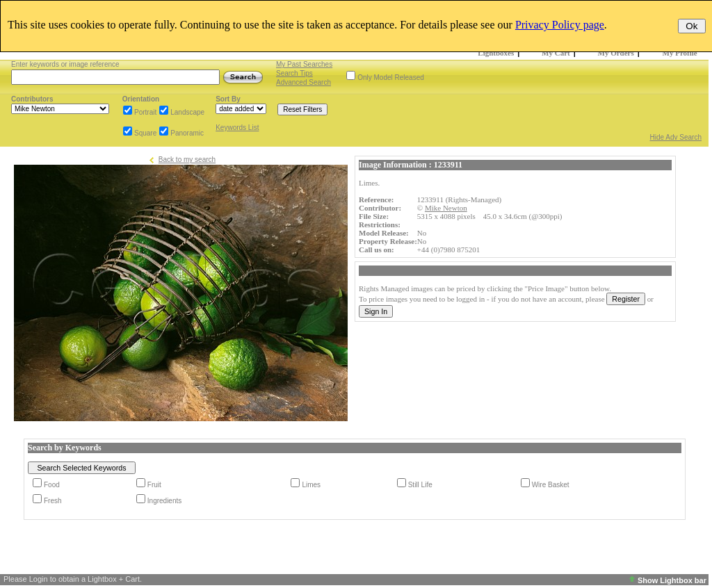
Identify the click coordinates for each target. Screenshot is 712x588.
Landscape (187, 112)
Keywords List (237, 128)
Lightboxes (496, 53)
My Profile (680, 53)
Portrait (145, 112)
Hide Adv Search (676, 137)
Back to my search (187, 160)
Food (52, 485)
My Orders (616, 53)
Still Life (420, 485)
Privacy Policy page (560, 25)
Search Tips (294, 73)
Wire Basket (551, 485)
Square (145, 133)
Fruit (154, 485)
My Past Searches (304, 64)
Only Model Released (391, 77)
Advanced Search (304, 82)
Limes (311, 485)
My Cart (556, 53)
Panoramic (187, 133)
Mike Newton (446, 208)
